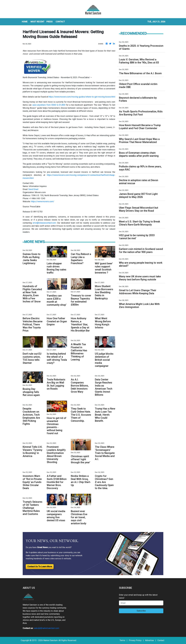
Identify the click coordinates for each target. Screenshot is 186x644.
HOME (25, 22)
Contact (161, 640)
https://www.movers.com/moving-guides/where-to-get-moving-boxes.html (82, 97)
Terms (122, 640)
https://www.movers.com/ (43, 202)
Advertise (150, 640)
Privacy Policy (135, 640)
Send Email (33, 189)
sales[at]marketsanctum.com (47, 628)
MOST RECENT (37, 22)
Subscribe (141, 611)
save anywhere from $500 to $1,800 (49, 105)
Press (49, 22)
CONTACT (60, 22)
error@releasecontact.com (44, 223)
